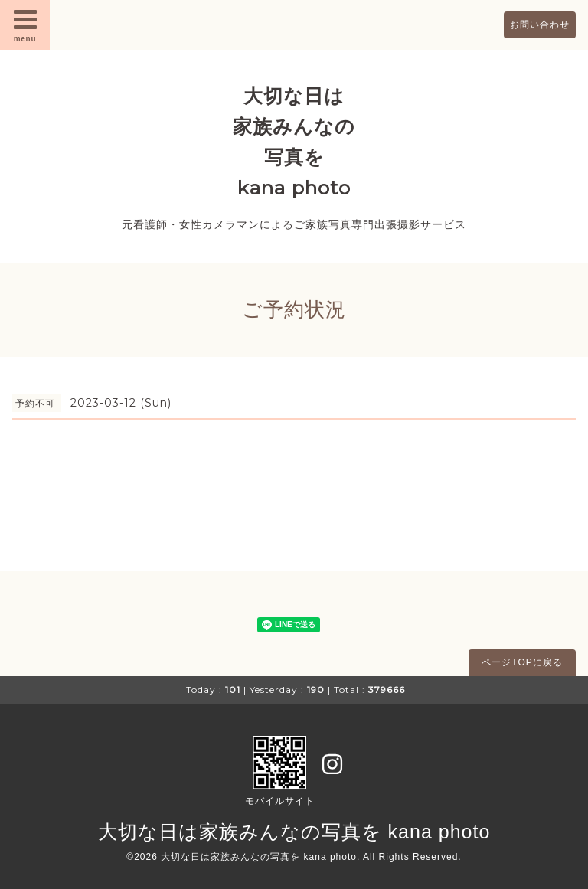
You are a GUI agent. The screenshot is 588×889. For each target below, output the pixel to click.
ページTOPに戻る (522, 662)
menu (25, 25)
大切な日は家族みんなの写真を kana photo (294, 832)
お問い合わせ (540, 25)
